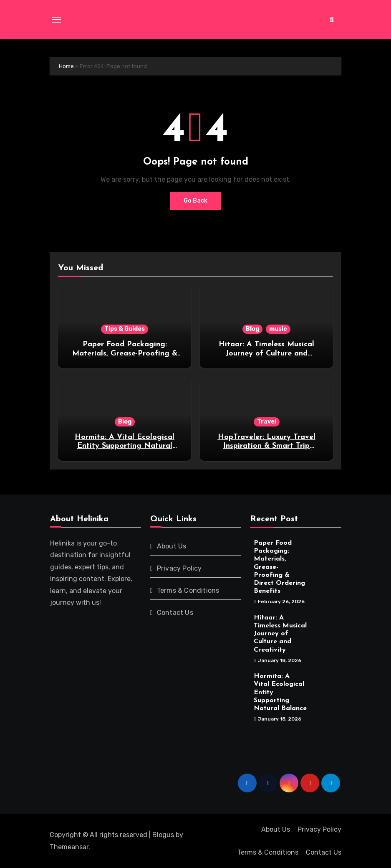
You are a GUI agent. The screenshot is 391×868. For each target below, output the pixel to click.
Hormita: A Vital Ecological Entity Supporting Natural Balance (125, 446)
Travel (267, 422)
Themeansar (69, 847)
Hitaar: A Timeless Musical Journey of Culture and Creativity (266, 353)
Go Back (195, 201)
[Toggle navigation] (56, 20)
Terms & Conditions (188, 590)
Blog (252, 329)
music (278, 329)
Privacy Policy (179, 568)
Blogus (163, 835)
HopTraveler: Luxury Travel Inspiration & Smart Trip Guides (267, 446)
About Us (171, 546)
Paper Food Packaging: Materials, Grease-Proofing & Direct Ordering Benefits (125, 353)
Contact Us (175, 613)
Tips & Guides (125, 329)
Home (66, 66)
